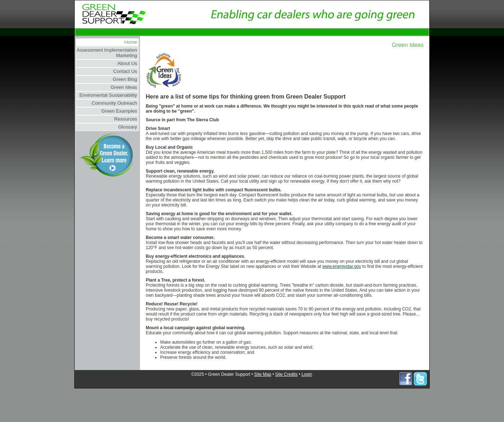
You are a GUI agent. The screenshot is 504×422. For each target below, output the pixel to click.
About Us (127, 63)
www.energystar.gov (341, 266)
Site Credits (286, 374)
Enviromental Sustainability (108, 95)
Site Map (263, 374)
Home (131, 42)
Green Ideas (124, 87)
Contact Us (125, 71)
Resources (126, 119)
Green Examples (119, 111)
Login (307, 374)
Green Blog (125, 79)
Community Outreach (114, 103)
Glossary (128, 127)
